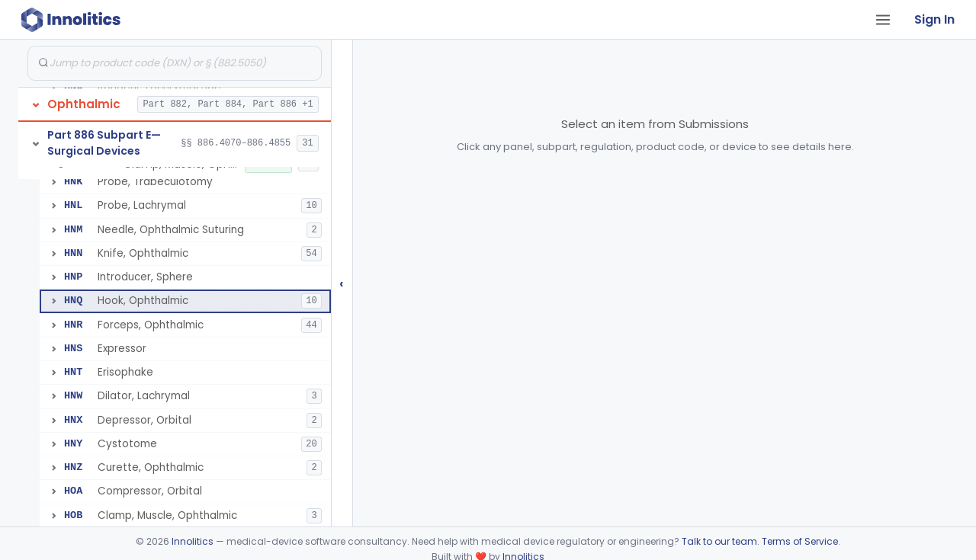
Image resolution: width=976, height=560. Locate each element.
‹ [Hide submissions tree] (342, 283)
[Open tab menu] (883, 20)
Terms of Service (800, 541)
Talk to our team (719, 541)
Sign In (934, 19)
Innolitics (193, 541)
